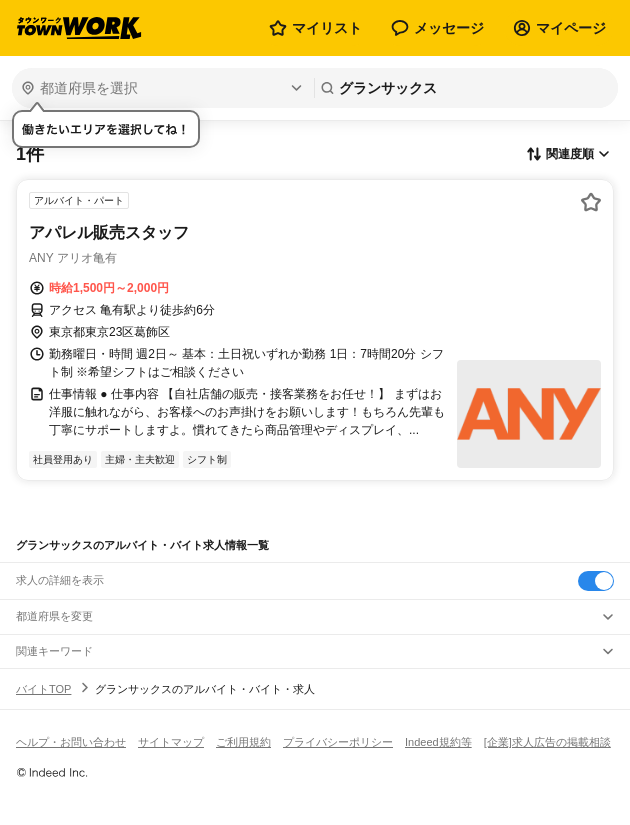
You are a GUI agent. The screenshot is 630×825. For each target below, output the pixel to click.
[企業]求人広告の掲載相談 (547, 742)
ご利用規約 (243, 742)
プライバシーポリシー (338, 742)
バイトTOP (43, 689)
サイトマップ (171, 742)
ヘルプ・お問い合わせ (71, 742)
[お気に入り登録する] (591, 202)
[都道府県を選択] (161, 88)
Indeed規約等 (438, 742)
